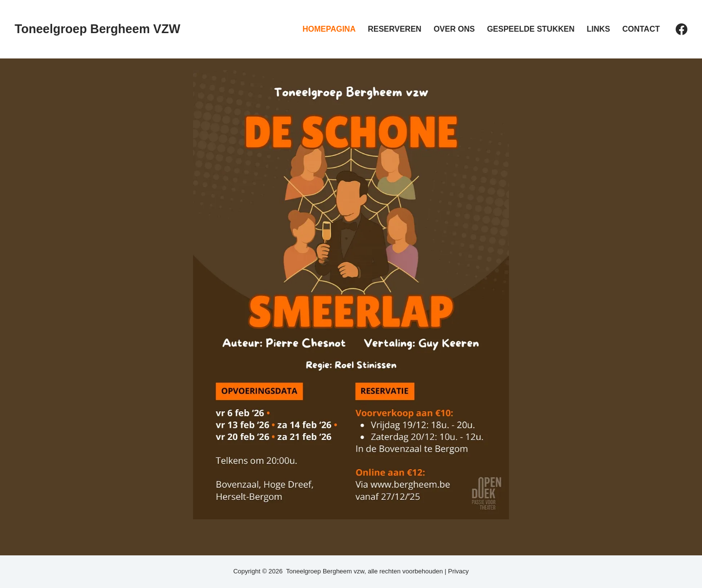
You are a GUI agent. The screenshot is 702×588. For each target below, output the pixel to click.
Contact (641, 29)
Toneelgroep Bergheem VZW (97, 29)
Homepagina (329, 29)
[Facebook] (682, 29)
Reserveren (394, 29)
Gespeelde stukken (531, 29)
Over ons (454, 29)
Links (598, 29)
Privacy (458, 571)
